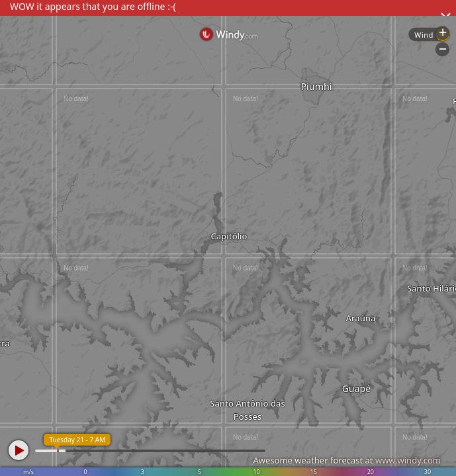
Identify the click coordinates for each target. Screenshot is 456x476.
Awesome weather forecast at (347, 460)
